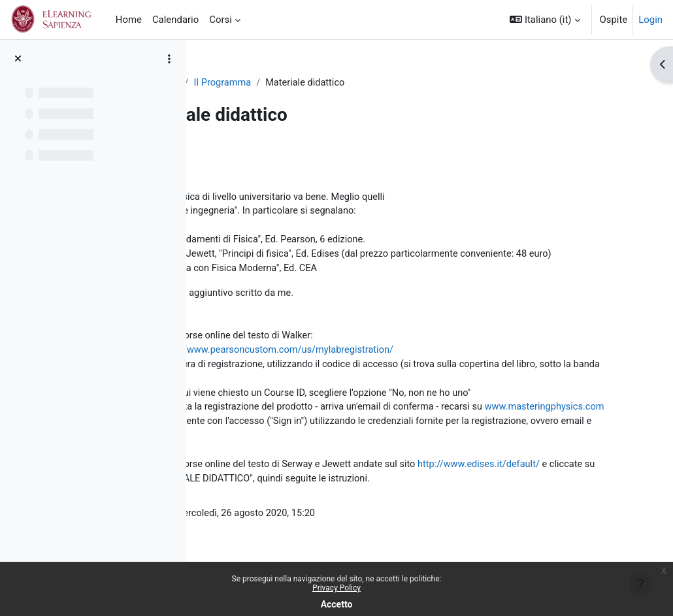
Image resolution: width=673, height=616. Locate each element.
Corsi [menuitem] (221, 20)
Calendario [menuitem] (175, 20)
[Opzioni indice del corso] (169, 59)
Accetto (337, 604)
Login (650, 20)
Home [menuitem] (129, 20)
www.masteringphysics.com (273, 442)
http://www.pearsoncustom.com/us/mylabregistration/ (395, 369)
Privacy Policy (336, 588)
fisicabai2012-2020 (253, 83)
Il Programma (338, 83)
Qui (219, 311)
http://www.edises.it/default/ (274, 501)
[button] (545, 20)
